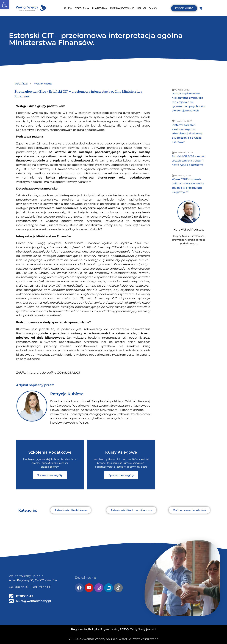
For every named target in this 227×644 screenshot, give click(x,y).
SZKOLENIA (82, 8)
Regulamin (79, 629)
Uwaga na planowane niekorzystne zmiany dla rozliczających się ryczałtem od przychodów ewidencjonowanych (189, 102)
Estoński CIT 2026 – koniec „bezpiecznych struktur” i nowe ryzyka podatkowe (189, 161)
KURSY (68, 8)
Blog (43, 91)
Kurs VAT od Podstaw (189, 230)
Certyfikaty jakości (143, 629)
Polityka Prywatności (103, 629)
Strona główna (25, 91)
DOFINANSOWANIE (122, 8)
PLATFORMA (100, 8)
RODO (124, 629)
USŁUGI (141, 8)
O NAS (153, 8)
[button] (5, 5)
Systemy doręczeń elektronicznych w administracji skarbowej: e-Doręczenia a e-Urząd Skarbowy (187, 133)
